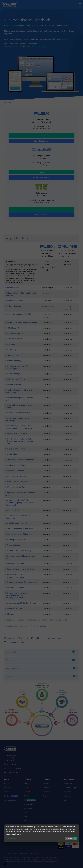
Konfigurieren (10, 839)
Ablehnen (69, 839)
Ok (75, 839)
